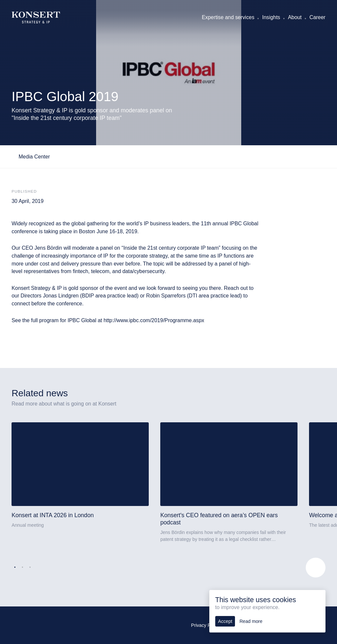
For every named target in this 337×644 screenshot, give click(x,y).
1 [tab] (15, 568)
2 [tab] (22, 568)
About (295, 17)
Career (317, 17)
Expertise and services (228, 17)
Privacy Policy (206, 625)
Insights (271, 17)
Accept (225, 621)
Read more (251, 621)
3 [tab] (30, 568)
